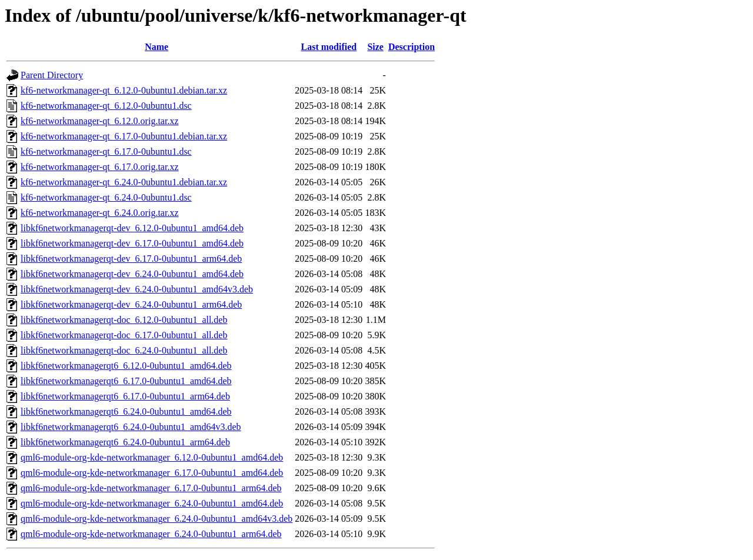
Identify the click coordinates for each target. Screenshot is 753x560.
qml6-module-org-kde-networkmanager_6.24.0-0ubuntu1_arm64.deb (151, 534)
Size (375, 47)
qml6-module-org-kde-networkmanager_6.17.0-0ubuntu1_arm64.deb (151, 488)
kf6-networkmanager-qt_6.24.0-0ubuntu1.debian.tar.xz (124, 182)
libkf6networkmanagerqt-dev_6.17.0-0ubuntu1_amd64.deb (132, 243)
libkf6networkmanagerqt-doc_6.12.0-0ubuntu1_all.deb (124, 320)
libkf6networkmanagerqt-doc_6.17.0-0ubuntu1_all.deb (124, 335)
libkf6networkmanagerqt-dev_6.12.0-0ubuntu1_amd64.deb (132, 228)
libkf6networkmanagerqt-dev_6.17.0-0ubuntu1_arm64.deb (131, 259)
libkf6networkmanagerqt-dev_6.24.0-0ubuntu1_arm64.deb (131, 304)
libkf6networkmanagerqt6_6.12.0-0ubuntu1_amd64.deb (126, 366)
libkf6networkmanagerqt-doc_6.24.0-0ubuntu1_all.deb (124, 350)
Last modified (329, 47)
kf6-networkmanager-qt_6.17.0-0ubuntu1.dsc (106, 151)
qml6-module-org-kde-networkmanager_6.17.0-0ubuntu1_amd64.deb (152, 473)
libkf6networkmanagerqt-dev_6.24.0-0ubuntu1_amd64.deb (132, 274)
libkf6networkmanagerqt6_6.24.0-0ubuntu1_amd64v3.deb (131, 427)
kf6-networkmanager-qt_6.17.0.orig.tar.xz (99, 167)
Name (156, 47)
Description (412, 47)
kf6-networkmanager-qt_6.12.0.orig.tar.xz (99, 121)
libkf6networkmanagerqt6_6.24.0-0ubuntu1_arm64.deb (125, 442)
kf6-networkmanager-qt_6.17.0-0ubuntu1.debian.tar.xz (124, 136)
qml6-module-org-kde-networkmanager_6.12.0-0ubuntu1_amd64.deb (152, 457)
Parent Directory (52, 75)
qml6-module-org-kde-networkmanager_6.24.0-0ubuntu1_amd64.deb (152, 503)
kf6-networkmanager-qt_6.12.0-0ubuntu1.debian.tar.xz (124, 90)
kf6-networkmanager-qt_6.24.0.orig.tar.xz (99, 213)
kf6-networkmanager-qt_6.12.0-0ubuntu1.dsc (106, 106)
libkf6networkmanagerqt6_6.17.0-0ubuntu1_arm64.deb (125, 396)
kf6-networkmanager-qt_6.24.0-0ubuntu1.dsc (106, 197)
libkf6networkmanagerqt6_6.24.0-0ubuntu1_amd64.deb (126, 411)
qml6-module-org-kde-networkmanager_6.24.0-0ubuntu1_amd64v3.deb (156, 519)
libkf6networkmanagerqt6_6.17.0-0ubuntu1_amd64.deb (126, 381)
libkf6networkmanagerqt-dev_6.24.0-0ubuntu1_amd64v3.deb (137, 289)
